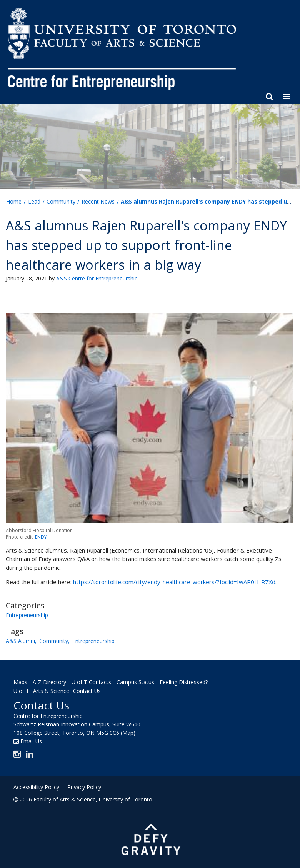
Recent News (98, 201)
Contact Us (87, 691)
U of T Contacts (91, 682)
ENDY (41, 537)
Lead (34, 201)
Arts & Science (51, 691)
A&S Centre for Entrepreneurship (97, 278)
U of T (21, 691)
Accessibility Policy (36, 787)
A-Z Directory (49, 682)
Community (54, 641)
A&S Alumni (20, 641)
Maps (20, 682)
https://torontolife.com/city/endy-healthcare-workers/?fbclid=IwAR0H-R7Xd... (176, 582)
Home (14, 201)
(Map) (128, 733)
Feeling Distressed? (184, 682)
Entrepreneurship (27, 615)
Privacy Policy (84, 787)
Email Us (31, 741)
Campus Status (135, 682)
